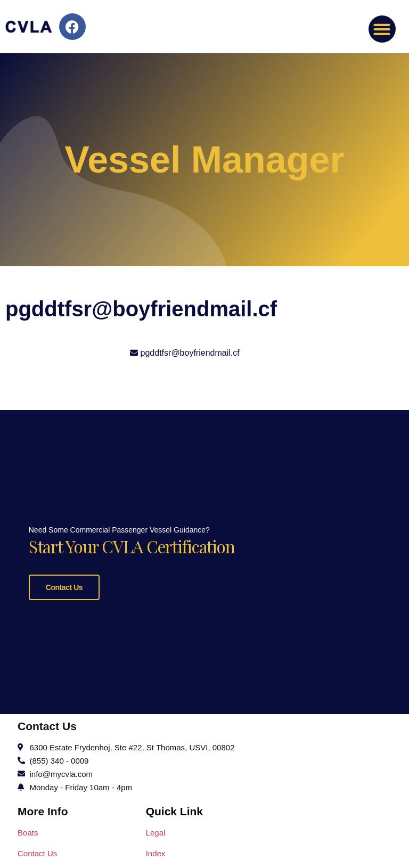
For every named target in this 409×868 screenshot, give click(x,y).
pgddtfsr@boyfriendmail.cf (190, 353)
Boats (28, 831)
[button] (382, 29)
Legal (156, 831)
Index (156, 852)
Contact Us (64, 586)
